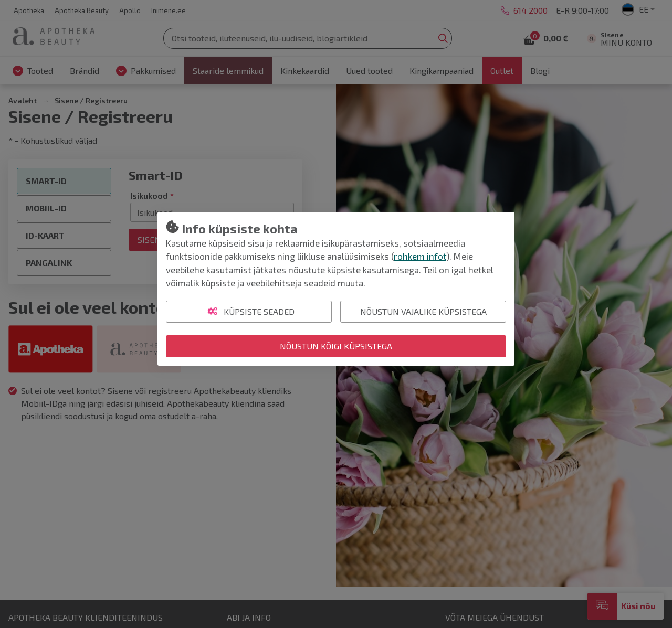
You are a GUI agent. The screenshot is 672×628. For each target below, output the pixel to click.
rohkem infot (420, 256)
